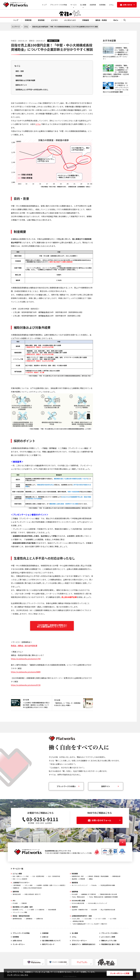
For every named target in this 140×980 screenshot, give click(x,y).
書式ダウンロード (48, 944)
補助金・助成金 (101, 20)
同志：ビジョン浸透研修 (20, 879)
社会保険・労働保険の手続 (80, 910)
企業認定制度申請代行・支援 (82, 916)
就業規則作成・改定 (78, 876)
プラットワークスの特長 (59, 5)
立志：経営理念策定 (38, 876)
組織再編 (75, 892)
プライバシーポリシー (79, 941)
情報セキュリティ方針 (109, 941)
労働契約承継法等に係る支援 (108, 894)
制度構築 (75, 874)
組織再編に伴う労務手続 (89, 894)
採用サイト (106, 786)
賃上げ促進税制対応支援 (108, 910)
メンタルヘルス (70, 20)
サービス (73, 5)
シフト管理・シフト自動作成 (36, 910)
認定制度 (41, 20)
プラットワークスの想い (110, 933)
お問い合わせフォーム (104, 820)
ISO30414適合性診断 (78, 903)
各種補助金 (29, 919)
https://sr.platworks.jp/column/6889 (26, 672)
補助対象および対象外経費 (25, 80)
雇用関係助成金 (17, 919)
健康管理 (75, 883)
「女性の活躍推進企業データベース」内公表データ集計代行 (89, 924)
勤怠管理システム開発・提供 (23, 907)
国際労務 (16, 892)
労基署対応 (16, 888)
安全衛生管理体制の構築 (108, 885)
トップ (44, 5)
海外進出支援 (17, 894)
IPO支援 (15, 903)
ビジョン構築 (17, 874)
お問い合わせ (17, 941)
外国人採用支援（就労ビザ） (33, 894)
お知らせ (45, 937)
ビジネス (54, 20)
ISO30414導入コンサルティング (98, 903)
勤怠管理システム (18, 910)
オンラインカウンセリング (80, 885)
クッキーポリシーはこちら (18, 975)
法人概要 (83, 5)
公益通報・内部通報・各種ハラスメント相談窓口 (51, 885)
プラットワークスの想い (66, 786)
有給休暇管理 (52, 910)
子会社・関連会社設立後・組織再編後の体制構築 (103, 897)
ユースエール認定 (101, 919)
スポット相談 (28, 885)
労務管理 (28, 20)
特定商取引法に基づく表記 (110, 944)
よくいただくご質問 (108, 937)
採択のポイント (21, 85)
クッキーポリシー (19, 944)
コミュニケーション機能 (20, 912)
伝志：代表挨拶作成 (54, 876)
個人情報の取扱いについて (51, 941)
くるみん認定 (87, 919)
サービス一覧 (18, 869)
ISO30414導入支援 (78, 901)
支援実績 (93, 5)
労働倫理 (86, 20)
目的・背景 (20, 71)
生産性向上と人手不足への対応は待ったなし (32, 90)
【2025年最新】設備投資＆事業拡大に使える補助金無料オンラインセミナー (52, 626)
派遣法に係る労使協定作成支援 (32, 888)
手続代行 (75, 907)
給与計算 (94, 910)
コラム (111, 5)
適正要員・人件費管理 (78, 879)
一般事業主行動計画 (78, 921)
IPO (14, 901)
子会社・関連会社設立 (78, 897)
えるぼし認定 (76, 919)
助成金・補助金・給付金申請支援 (24, 646)
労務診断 (24, 903)
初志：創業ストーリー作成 (21, 876)
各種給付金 (40, 919)
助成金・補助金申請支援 (21, 916)
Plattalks (94, 885)
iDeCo (116, 20)
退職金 (91, 879)
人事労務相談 (17, 885)
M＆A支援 (75, 894)
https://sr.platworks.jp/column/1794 (26, 659)
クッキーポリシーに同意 (120, 973)
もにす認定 (113, 919)
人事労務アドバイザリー (21, 883)
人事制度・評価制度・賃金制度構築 (98, 876)
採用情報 (102, 5)
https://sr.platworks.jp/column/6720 (26, 685)
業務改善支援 (116, 876)
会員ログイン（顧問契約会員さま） (84, 944)
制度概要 (19, 76)
